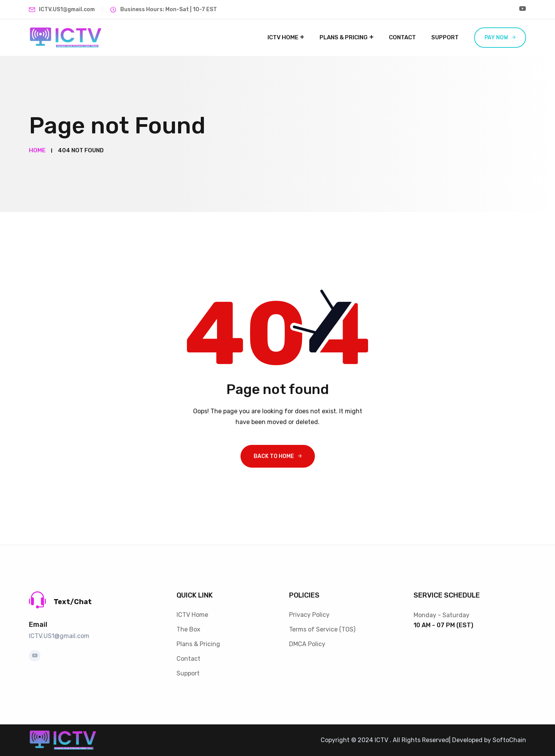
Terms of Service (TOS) (322, 629)
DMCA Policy (307, 644)
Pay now (496, 38)
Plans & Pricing (344, 37)
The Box (188, 629)
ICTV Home (283, 37)
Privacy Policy (309, 615)
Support (445, 37)
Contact (402, 37)
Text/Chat (73, 602)
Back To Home (274, 456)
